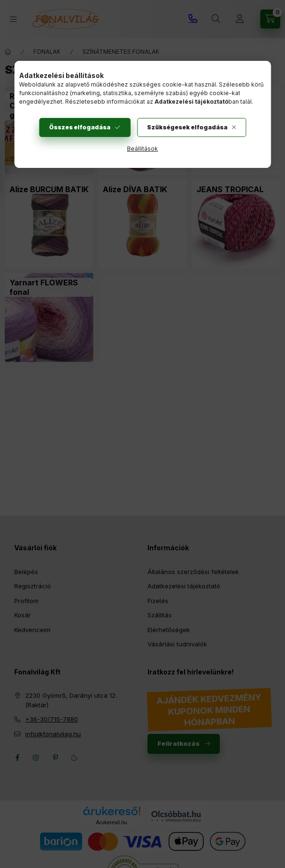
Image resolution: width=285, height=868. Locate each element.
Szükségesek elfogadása (187, 127)
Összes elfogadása (80, 127)
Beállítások (142, 149)
